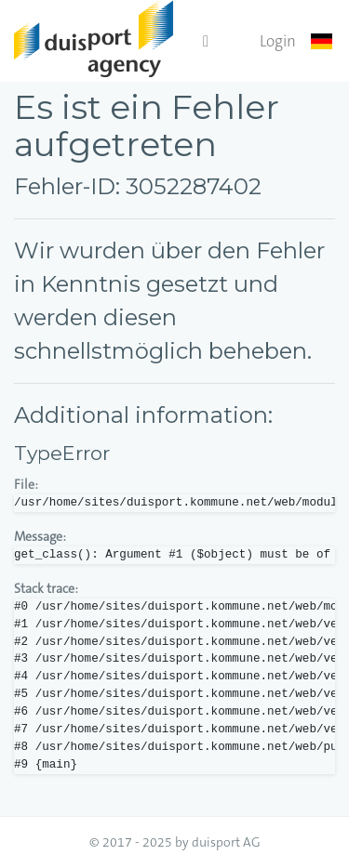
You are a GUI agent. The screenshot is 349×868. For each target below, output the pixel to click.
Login (278, 41)
